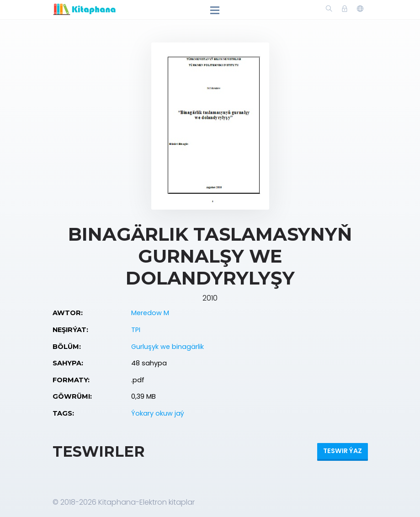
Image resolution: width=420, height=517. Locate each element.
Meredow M (150, 313)
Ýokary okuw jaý (158, 413)
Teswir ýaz (343, 451)
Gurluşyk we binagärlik (167, 347)
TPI (136, 330)
